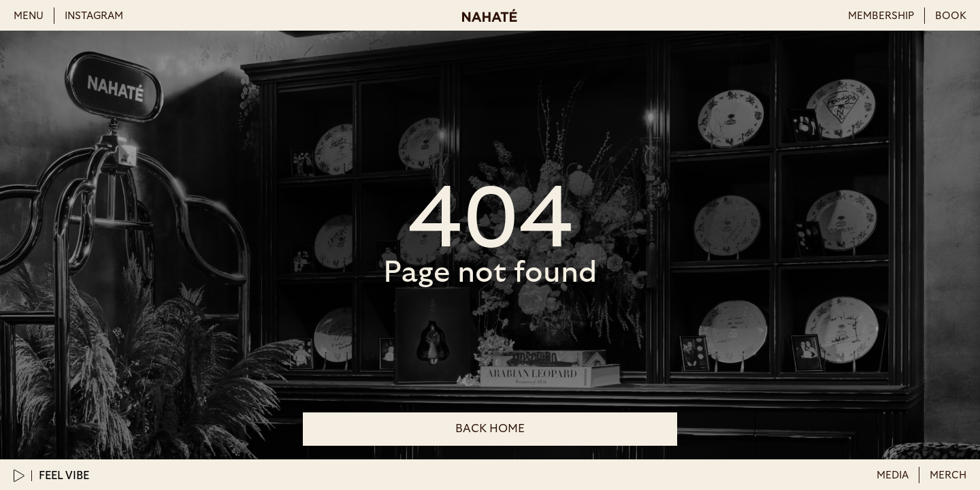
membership (881, 16)
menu (29, 16)
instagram (94, 16)
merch (948, 475)
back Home (490, 428)
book (951, 16)
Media (893, 475)
